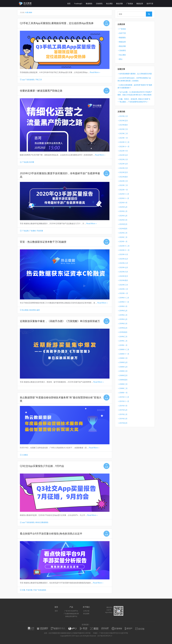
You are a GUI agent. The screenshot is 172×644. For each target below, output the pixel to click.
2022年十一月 (124, 147)
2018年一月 (123, 393)
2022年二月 (123, 185)
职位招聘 (86, 614)
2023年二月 (123, 133)
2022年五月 (123, 172)
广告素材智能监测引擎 (71, 614)
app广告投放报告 (28, 80)
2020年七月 (124, 267)
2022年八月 (123, 159)
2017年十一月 (124, 401)
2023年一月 (123, 138)
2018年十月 (123, 358)
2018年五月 (123, 375)
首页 (69, 4)
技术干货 (150, 4)
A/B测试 (25, 455)
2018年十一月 (124, 354)
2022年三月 (123, 181)
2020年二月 (124, 289)
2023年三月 (123, 129)
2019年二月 (123, 341)
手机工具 (39, 80)
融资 (38, 310)
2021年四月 (123, 229)
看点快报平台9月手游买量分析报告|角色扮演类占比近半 (51, 533)
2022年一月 (123, 190)
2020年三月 (124, 285)
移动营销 (32, 310)
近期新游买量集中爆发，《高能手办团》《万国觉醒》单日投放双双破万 (60, 321)
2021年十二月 (124, 194)
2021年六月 (123, 220)
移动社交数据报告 (42, 522)
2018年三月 (123, 384)
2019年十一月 (124, 302)
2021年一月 (123, 241)
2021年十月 (123, 203)
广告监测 (25, 162)
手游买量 (40, 231)
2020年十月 (124, 254)
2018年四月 (123, 380)
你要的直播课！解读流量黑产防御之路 (41, 91)
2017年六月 (123, 419)
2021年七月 (123, 216)
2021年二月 (123, 237)
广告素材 (32, 231)
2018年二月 (123, 388)
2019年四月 (123, 332)
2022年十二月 (124, 142)
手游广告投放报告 (40, 590)
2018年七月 (123, 367)
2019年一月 (123, 345)
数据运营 (140, 4)
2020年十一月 (124, 250)
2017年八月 (123, 414)
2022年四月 (123, 177)
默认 (121, 59)
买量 (24, 590)
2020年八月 (124, 263)
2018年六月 (123, 371)
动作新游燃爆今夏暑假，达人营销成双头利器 (135, 74)
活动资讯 (99, 4)
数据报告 (89, 4)
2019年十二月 (124, 298)
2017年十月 (123, 406)
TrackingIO (78, 4)
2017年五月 (123, 423)
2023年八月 (123, 116)
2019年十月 (123, 306)
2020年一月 (124, 293)
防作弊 (32, 162)
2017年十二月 (124, 397)
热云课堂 (109, 4)
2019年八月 (123, 315)
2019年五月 (123, 328)
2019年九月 (123, 311)
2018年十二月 (124, 349)
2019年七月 (123, 319)
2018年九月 (123, 362)
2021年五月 (123, 224)
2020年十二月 (124, 246)
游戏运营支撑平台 (71, 616)
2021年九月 (123, 207)
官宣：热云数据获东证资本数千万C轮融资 (43, 242)
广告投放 (130, 4)
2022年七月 (123, 164)
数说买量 (119, 4)
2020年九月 (124, 259)
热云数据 (25, 310)
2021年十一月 (124, 198)
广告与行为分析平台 (71, 611)
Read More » (95, 72)
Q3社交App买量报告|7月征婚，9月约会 (42, 466)
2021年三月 (123, 233)
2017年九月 (123, 410)
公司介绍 (86, 611)
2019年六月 (123, 324)
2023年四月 (123, 125)
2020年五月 (124, 276)
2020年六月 (124, 272)
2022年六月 (123, 168)
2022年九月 (123, 155)
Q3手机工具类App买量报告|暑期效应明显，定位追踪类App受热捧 (57, 23)
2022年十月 (123, 151)
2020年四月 (124, 280)
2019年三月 (123, 337)
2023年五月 (123, 121)
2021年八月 (123, 211)
